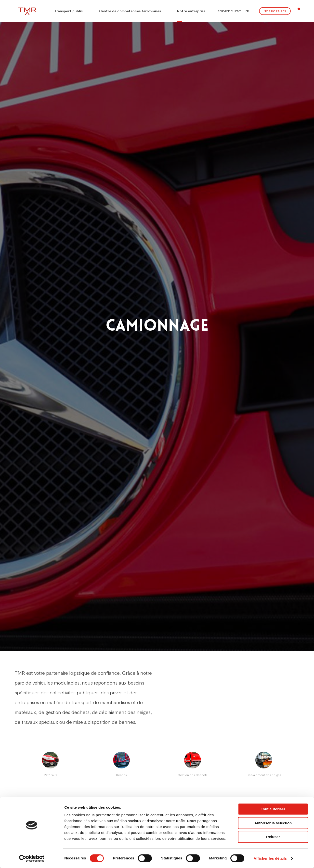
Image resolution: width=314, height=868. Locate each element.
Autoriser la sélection (273, 823)
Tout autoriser (273, 809)
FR (247, 11)
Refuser (273, 837)
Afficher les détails (270, 858)
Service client (229, 11)
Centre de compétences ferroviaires (130, 11)
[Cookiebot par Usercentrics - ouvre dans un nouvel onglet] (32, 858)
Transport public (65, 10)
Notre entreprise (191, 11)
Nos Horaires (275, 11)
